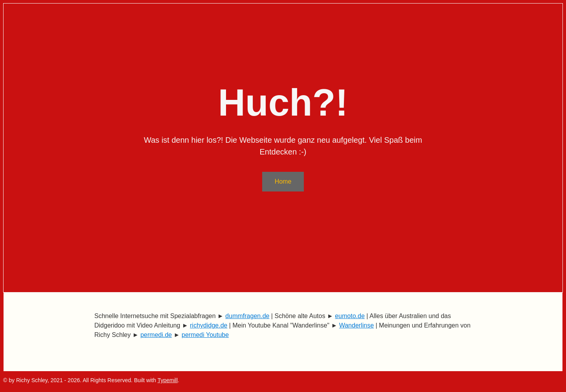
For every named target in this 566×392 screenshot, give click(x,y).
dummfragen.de (247, 316)
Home (283, 181)
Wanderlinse (357, 325)
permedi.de (156, 335)
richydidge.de (209, 325)
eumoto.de (350, 316)
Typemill (168, 380)
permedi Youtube (205, 335)
